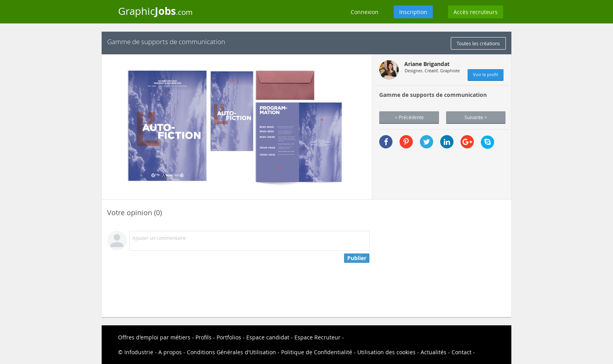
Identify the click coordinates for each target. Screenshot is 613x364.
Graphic (155, 11)
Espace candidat (268, 337)
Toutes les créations (478, 43)
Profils (203, 337)
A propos (170, 352)
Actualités (434, 352)
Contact (462, 352)
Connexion (365, 12)
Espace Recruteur (317, 337)
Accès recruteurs (476, 12)
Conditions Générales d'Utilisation (231, 352)
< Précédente (409, 117)
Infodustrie (139, 352)
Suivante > (476, 117)
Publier (357, 258)
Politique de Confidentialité (317, 352)
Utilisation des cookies (386, 352)
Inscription (413, 12)
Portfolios (229, 337)
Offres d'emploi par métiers (154, 337)
